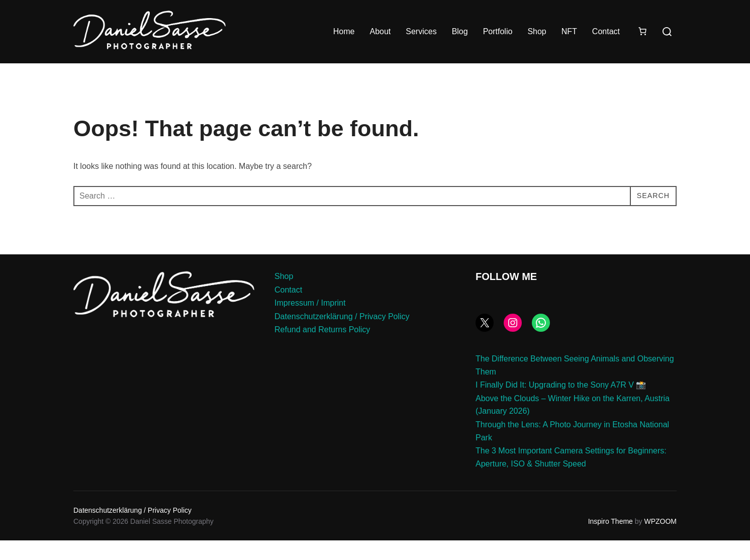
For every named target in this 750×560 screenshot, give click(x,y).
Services (421, 31)
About (380, 31)
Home (344, 31)
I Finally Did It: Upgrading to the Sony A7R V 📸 (561, 405)
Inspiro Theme (611, 541)
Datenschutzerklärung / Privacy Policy (342, 336)
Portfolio (498, 31)
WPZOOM (660, 541)
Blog (460, 31)
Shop (537, 31)
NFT (569, 31)
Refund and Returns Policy (322, 350)
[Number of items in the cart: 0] (642, 31)
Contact (606, 31)
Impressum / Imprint (310, 323)
